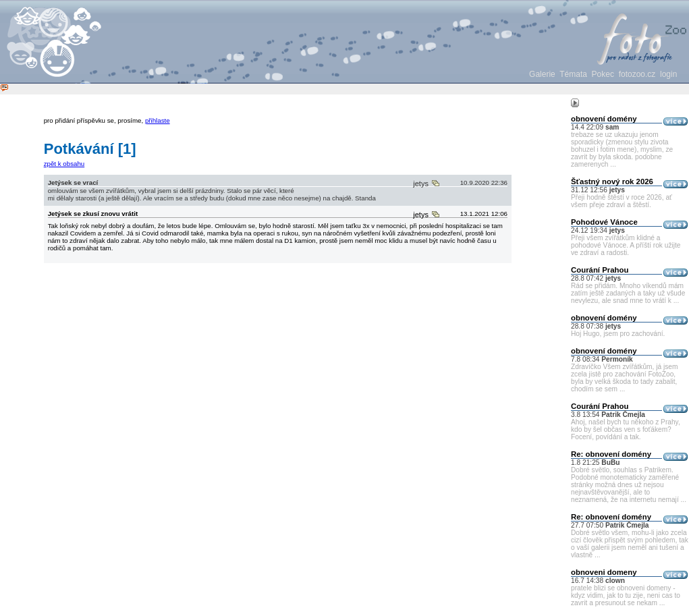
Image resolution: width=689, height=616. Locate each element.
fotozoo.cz (637, 74)
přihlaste (158, 120)
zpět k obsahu (64, 164)
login (668, 74)
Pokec (603, 74)
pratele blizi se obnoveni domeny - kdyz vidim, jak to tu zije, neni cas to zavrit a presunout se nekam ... (626, 595)
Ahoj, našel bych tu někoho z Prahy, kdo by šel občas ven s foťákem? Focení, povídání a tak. (626, 429)
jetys (422, 215)
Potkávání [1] (90, 149)
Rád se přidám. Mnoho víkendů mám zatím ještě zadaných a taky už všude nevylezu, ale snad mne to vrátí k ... (628, 293)
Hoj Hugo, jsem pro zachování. (618, 334)
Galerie (542, 74)
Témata (573, 74)
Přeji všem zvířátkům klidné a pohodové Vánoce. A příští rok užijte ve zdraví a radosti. (626, 245)
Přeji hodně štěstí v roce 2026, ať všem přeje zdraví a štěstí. (622, 201)
